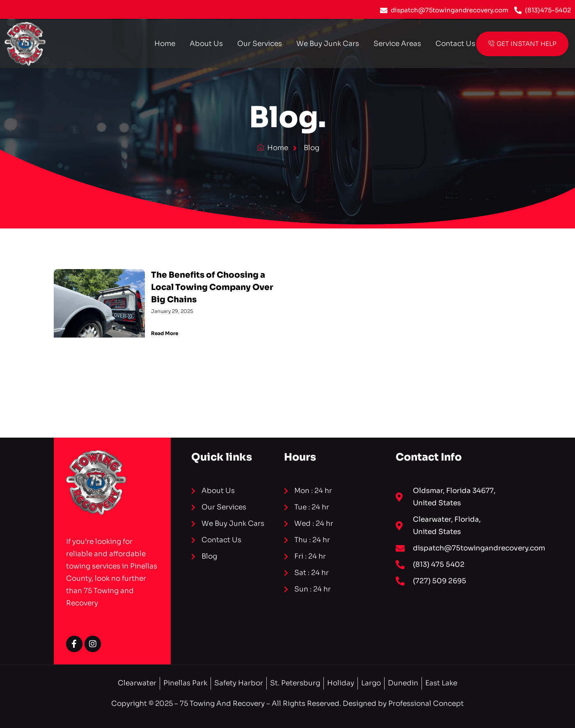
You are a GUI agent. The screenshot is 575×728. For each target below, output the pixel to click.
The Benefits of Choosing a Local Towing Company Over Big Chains (212, 287)
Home (165, 44)
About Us (206, 44)
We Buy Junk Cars (328, 44)
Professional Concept (426, 704)
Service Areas (397, 44)
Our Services (260, 44)
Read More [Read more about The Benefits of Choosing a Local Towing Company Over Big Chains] (165, 333)
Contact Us (455, 44)
